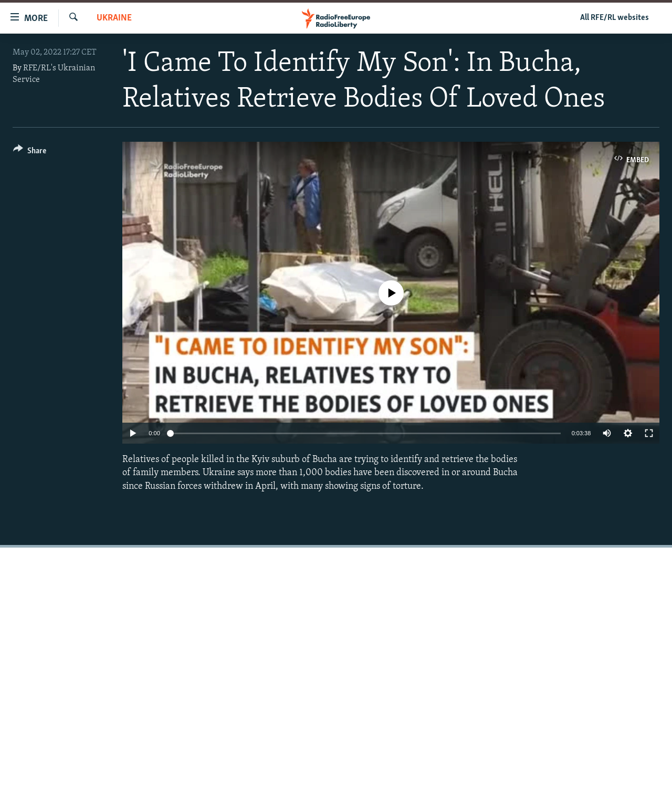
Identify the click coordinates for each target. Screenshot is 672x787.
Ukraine (114, 18)
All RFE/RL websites (615, 18)
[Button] (30, 153)
